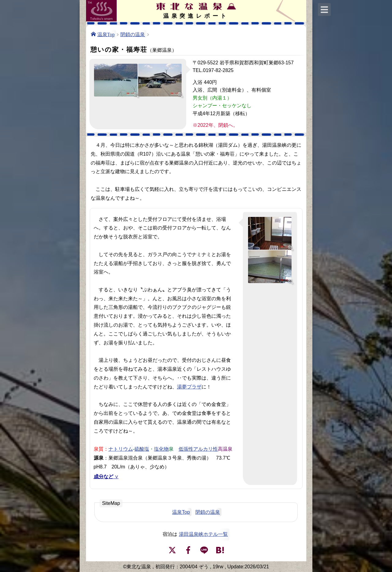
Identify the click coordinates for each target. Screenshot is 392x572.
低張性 (186, 449)
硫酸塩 (142, 449)
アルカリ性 (205, 449)
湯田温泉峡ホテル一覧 (203, 534)
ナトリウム (121, 449)
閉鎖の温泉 (133, 34)
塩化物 (161, 449)
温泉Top (106, 34)
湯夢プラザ (189, 387)
